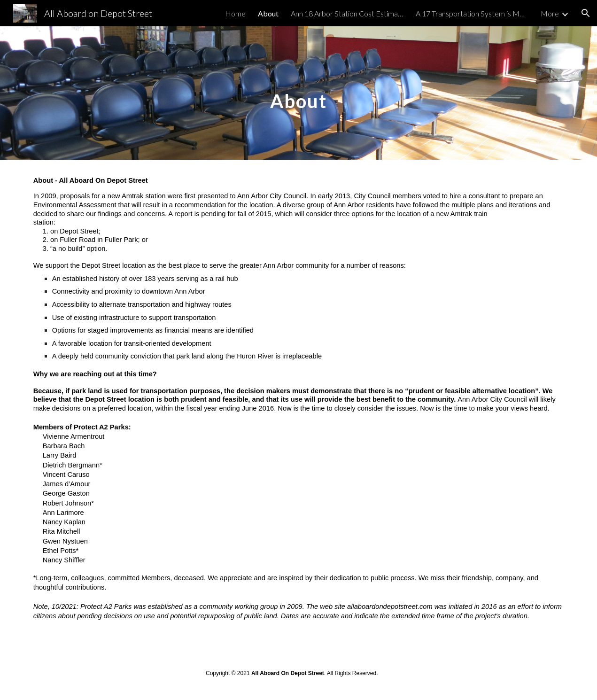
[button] (586, 13)
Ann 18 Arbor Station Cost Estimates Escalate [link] (347, 13)
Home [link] (235, 13)
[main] (299, 93)
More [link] (550, 13)
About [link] (268, 13)
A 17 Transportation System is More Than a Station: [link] (472, 13)
